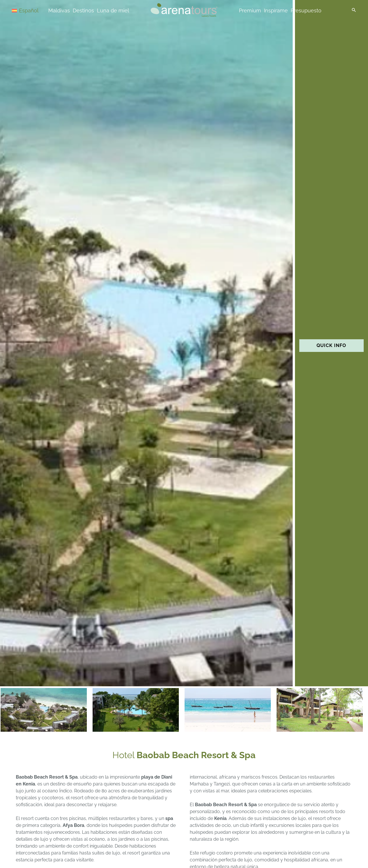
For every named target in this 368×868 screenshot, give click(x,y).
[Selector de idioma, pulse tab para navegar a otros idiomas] (32, 10)
